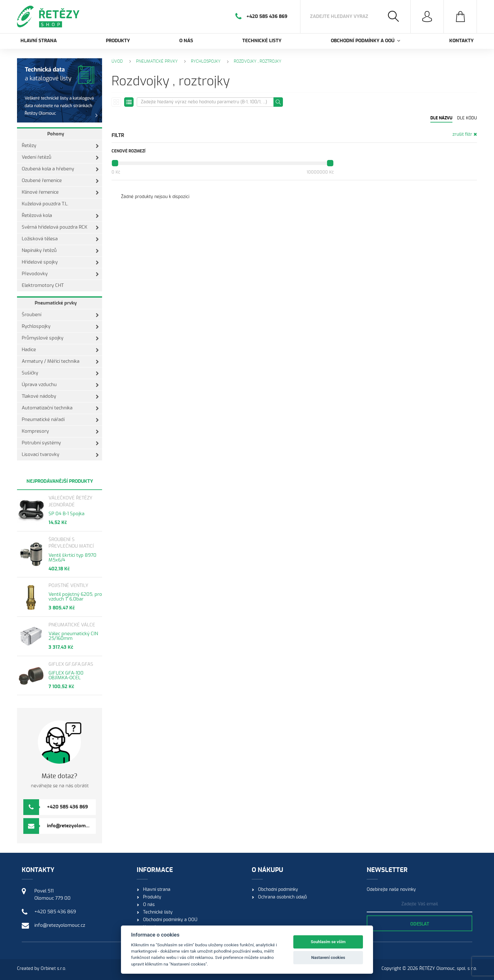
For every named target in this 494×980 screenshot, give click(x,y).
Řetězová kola (60, 216)
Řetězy (60, 146)
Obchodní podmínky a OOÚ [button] (365, 41)
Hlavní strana (39, 41)
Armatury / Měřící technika (60, 362)
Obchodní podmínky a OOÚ (170, 920)
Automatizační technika (60, 408)
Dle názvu (441, 118)
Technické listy (262, 41)
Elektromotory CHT (43, 285)
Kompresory (60, 431)
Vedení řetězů (60, 157)
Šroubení (60, 315)
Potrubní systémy (60, 443)
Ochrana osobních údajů (282, 897)
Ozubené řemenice (60, 181)
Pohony (56, 134)
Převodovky (60, 274)
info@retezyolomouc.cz (73, 826)
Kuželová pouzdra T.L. (45, 204)
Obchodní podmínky (278, 890)
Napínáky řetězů (60, 251)
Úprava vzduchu (60, 385)
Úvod (117, 62)
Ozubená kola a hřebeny (60, 169)
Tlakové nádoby (60, 396)
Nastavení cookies (328, 957)
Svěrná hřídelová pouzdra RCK (60, 227)
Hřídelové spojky (60, 262)
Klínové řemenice (60, 192)
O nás (186, 41)
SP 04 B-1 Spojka (66, 514)
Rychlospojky (60, 327)
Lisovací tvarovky (60, 455)
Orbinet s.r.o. (53, 969)
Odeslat (420, 924)
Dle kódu (467, 118)
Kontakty (461, 41)
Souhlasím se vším (328, 942)
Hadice (60, 350)
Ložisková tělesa (60, 239)
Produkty (118, 41)
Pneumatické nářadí (60, 420)
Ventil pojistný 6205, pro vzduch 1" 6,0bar (75, 597)
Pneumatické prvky (56, 303)
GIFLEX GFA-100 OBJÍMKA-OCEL (66, 675)
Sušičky (60, 373)
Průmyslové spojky (60, 338)
